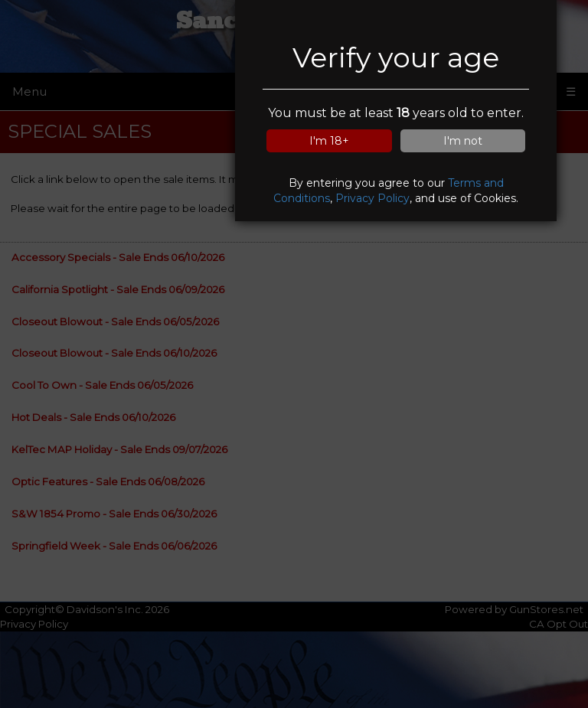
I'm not (463, 141)
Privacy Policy (372, 198)
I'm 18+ (329, 141)
